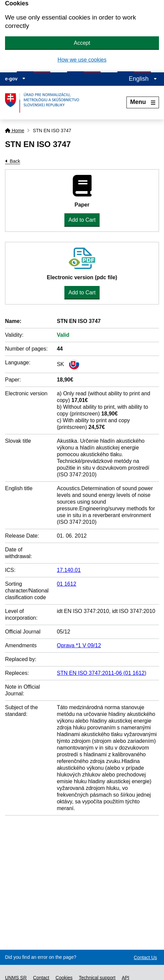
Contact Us (145, 957)
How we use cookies (82, 60)
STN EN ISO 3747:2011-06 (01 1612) (101, 673)
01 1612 (66, 584)
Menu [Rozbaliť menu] (143, 102)
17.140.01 (69, 570)
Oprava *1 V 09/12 (79, 645)
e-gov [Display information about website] (15, 79)
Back (15, 161)
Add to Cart (82, 220)
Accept (82, 43)
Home (15, 131)
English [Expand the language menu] (143, 79)
